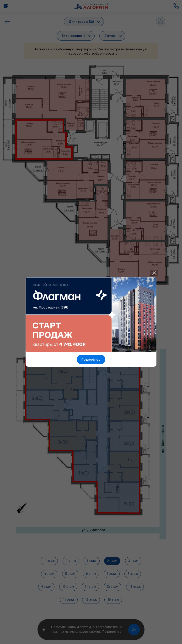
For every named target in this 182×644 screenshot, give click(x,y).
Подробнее (91, 359)
